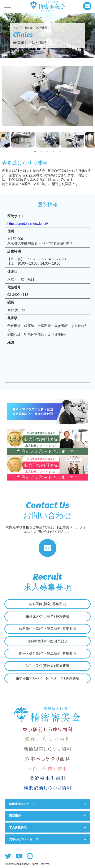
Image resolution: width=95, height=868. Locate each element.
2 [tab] (41, 151)
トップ (17, 28)
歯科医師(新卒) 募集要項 (47, 604)
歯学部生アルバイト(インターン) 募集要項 (47, 678)
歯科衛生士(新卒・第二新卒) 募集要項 (47, 629)
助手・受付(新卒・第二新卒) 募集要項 (47, 653)
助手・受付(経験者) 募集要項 (47, 666)
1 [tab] (35, 151)
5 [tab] (60, 151)
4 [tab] (54, 151)
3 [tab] (48, 151)
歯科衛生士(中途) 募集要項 (47, 641)
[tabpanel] (48, 140)
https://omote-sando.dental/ (28, 224)
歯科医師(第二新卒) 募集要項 (47, 616)
